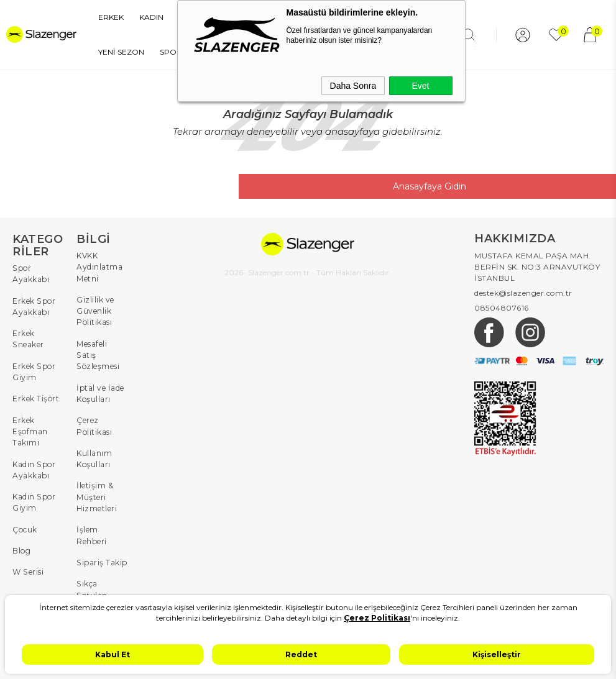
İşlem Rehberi (92, 521)
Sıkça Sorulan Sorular (92, 580)
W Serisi (28, 569)
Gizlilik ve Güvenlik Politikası (95, 310)
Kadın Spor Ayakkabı (34, 467)
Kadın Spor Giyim (34, 500)
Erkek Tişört (36, 397)
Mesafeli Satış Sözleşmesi (102, 348)
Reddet (301, 654)
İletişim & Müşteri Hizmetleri (97, 483)
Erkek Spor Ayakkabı (34, 306)
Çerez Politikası (94, 413)
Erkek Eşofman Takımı (30, 430)
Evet (420, 86)
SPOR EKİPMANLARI (125, 52)
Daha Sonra (353, 86)
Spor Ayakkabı (31, 274)
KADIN (140, 17)
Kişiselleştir (497, 654)
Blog (21, 548)
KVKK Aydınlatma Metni (99, 267)
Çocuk (25, 526)
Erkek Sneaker (28, 338)
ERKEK (99, 17)
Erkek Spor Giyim (34, 371)
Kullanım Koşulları (94, 445)
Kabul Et (113, 654)
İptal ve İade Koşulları (100, 381)
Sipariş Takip (102, 548)
